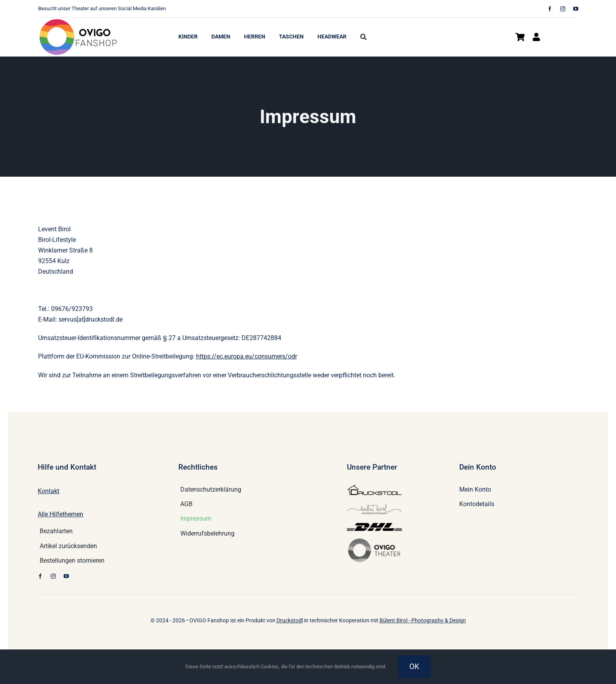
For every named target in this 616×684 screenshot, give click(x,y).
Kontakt (49, 491)
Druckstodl (290, 620)
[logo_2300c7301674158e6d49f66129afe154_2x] (79, 21)
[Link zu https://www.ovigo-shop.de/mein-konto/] (536, 37)
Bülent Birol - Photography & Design (423, 620)
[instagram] (563, 9)
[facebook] (550, 9)
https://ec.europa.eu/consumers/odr (247, 356)
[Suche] (363, 37)
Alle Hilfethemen (60, 514)
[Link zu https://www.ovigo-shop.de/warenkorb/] (520, 37)
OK (414, 667)
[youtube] (576, 9)
